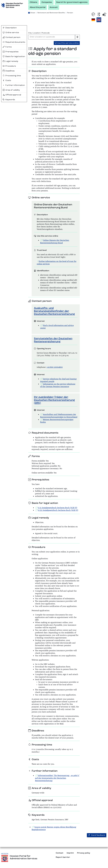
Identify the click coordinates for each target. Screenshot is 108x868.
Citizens (34, 2)
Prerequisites (11, 52)
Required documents (14, 42)
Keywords (9, 100)
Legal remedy (10, 61)
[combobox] (52, 37)
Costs (7, 80)
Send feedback (97, 835)
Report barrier (63, 857)
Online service (11, 33)
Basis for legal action (14, 57)
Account (54, 7)
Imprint (70, 853)
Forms (7, 47)
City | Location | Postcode (39, 33)
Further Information (14, 85)
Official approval (12, 95)
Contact (60, 853)
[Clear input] (77, 37)
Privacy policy (84, 853)
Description (10, 28)
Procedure (9, 66)
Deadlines (9, 71)
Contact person (12, 37)
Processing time (12, 76)
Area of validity (11, 90)
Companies (47, 2)
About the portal (38, 7)
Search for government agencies (72, 2)
